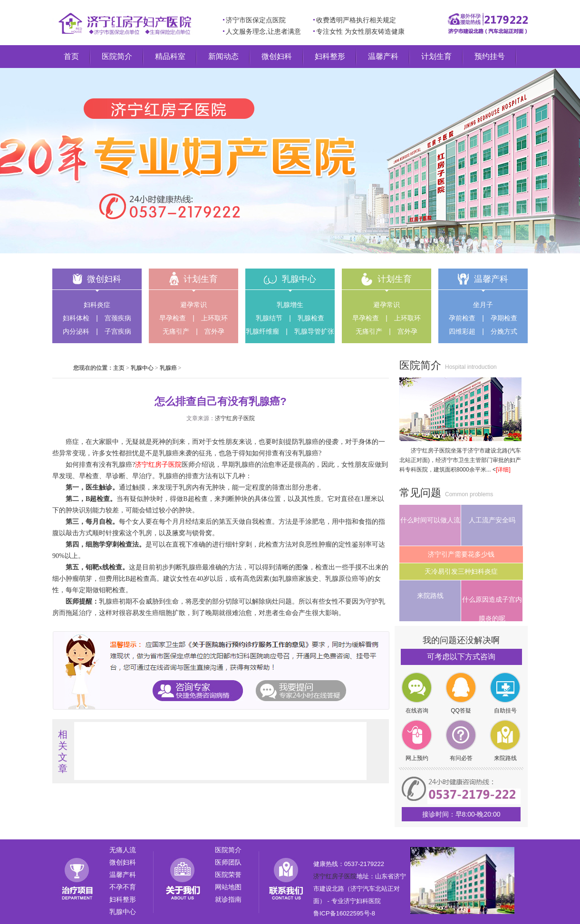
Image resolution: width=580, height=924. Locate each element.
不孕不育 (123, 887)
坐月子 (483, 305)
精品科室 (170, 56)
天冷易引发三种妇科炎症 (461, 571)
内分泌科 (76, 331)
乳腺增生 (290, 305)
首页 (71, 56)
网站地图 (228, 887)
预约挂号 (490, 56)
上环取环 (214, 318)
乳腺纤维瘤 (262, 331)
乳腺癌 (168, 368)
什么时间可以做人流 (430, 520)
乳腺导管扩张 (314, 331)
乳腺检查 (311, 318)
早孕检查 (173, 318)
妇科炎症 (97, 305)
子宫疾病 (118, 331)
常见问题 (420, 493)
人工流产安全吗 (492, 520)
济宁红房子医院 (235, 418)
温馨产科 (383, 56)
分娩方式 (504, 331)
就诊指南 (228, 899)
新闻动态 (223, 56)
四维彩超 (462, 331)
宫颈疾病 (118, 318)
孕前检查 (462, 318)
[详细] (503, 470)
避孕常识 (193, 305)
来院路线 (430, 596)
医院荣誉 (228, 875)
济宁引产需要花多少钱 (461, 554)
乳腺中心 (299, 279)
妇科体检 (76, 318)
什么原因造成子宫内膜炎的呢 (492, 608)
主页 (119, 368)
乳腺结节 (269, 318)
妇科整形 (330, 56)
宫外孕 (214, 331)
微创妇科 (277, 56)
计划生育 (436, 56)
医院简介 (117, 56)
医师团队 (228, 862)
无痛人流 (123, 850)
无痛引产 (176, 331)
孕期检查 (504, 318)
